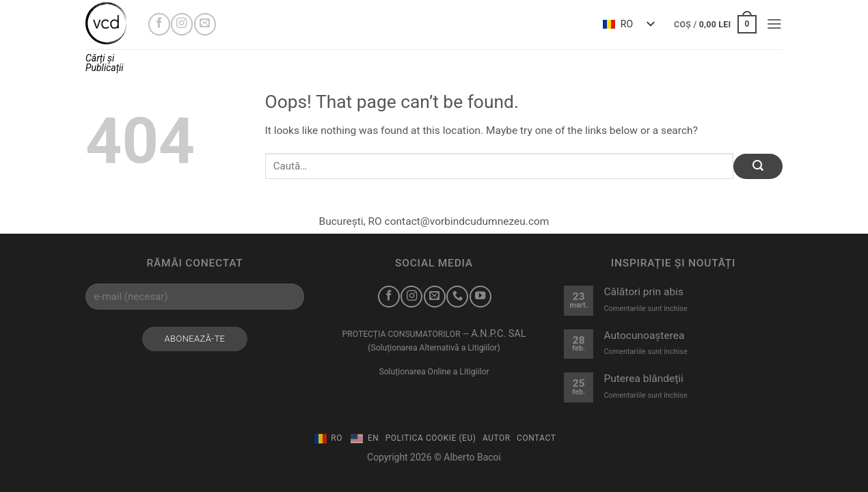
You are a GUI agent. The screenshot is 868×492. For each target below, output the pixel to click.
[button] (715, 24)
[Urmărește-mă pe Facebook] (159, 24)
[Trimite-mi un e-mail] (205, 24)
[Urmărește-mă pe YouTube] (480, 297)
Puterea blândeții (643, 379)
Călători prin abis (643, 292)
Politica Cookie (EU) (431, 438)
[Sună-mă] (457, 297)
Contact (536, 438)
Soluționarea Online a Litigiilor (434, 372)
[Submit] (758, 166)
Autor (497, 438)
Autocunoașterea (644, 336)
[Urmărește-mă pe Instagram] (182, 24)
